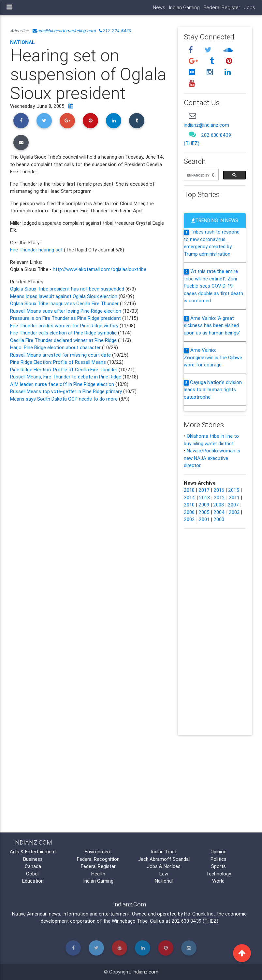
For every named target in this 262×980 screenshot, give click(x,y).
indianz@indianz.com (206, 125)
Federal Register (222, 7)
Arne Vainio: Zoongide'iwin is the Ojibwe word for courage (213, 357)
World (218, 881)
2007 (233, 505)
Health (98, 874)
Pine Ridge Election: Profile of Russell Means (59, 362)
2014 (189, 497)
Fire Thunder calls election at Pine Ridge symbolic (64, 333)
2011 (234, 497)
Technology (218, 874)
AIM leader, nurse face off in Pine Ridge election (63, 384)
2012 (219, 497)
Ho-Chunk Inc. (199, 914)
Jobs (250, 7)
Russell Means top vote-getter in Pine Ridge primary (67, 391)
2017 (204, 490)
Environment (98, 852)
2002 (189, 519)
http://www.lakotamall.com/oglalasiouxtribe (100, 269)
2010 (189, 505)
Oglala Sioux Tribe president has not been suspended (68, 289)
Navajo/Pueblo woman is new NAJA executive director (212, 458)
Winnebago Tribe (130, 921)
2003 (234, 512)
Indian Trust (164, 852)
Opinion (218, 852)
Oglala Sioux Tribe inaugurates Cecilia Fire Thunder (64, 303)
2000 (219, 519)
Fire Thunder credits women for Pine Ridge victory (64, 326)
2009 (204, 505)
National (22, 42)
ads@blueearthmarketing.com (64, 31)
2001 (204, 519)
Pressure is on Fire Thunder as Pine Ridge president (65, 318)
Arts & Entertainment (33, 852)
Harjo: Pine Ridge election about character (56, 347)
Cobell (33, 874)
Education (33, 881)
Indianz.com (145, 972)
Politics (218, 859)
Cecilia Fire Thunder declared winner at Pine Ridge (64, 340)
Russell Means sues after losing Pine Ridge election (66, 311)
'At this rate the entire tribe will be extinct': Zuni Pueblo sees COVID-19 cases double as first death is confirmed (213, 286)
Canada (33, 866)
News (159, 7)
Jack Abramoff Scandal (164, 859)
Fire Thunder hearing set (37, 250)
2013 (204, 497)
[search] (201, 175)
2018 (189, 490)
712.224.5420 (115, 31)
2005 (204, 512)
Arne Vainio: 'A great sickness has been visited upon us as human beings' (212, 325)
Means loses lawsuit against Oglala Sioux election (64, 296)
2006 (189, 512)
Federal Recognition (98, 859)
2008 (218, 505)
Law (164, 874)
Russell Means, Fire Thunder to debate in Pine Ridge (66, 377)
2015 (234, 490)
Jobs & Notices (164, 866)
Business (33, 859)
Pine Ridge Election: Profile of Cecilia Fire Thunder (64, 369)
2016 (219, 490)
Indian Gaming (184, 7)
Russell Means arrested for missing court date (60, 355)
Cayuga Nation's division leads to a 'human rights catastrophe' (213, 390)
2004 (219, 512)
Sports (218, 866)
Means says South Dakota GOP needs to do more (65, 399)
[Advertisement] (89, 458)
